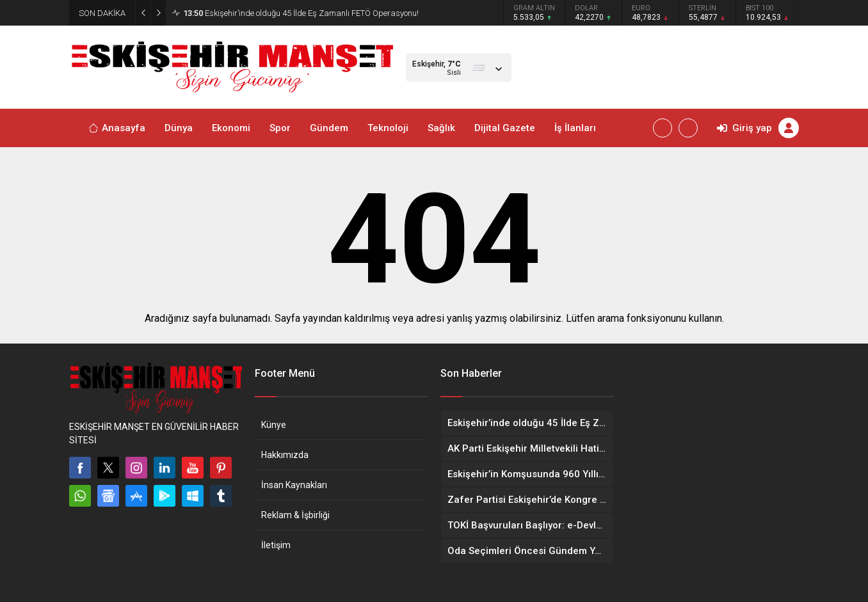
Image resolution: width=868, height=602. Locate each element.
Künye (274, 425)
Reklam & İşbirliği (295, 515)
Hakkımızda (285, 455)
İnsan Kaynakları (294, 485)
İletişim (276, 545)
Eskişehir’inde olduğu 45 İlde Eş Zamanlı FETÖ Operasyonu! (301, 13)
